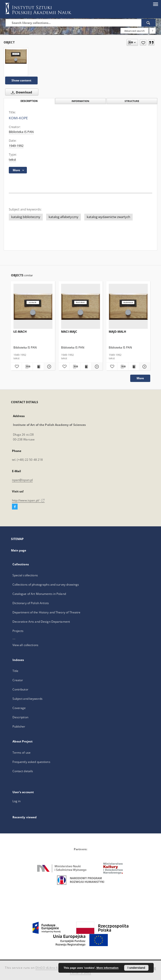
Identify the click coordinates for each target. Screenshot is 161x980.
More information (107, 968)
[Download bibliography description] (27, 367)
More (140, 378)
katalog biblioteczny (26, 217)
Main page (19, 550)
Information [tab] (80, 101)
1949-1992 (16, 146)
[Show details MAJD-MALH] (144, 367)
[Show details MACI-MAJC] (96, 367)
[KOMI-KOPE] (16, 56)
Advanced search (134, 31)
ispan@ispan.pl (22, 480)
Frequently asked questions (31, 762)
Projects (18, 631)
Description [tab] (29, 101)
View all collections (25, 645)
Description (20, 717)
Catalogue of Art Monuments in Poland (39, 594)
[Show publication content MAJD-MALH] (134, 367)
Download (21, 92)
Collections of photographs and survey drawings (46, 585)
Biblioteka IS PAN (21, 132)
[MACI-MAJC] (81, 306)
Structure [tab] (132, 101)
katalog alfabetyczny (64, 217)
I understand (136, 968)
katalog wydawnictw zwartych (108, 217)
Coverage (19, 708)
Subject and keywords (27, 699)
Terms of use (21, 753)
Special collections (25, 575)
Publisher (19, 726)
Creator (18, 680)
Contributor (20, 689)
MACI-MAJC (69, 332)
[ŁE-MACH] (33, 306)
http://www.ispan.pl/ (28, 500)
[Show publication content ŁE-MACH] (38, 367)
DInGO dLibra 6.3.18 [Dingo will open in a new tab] (50, 968)
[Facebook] (15, 507)
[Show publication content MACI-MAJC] (86, 367)
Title (16, 671)
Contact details (23, 771)
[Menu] (155, 4)
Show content (21, 80)
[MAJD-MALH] (128, 306)
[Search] (149, 23)
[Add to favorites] (143, 42)
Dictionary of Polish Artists (31, 603)
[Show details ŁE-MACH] (49, 367)
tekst (12, 160)
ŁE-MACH (20, 332)
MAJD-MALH (117, 332)
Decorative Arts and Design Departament (41, 622)
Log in (17, 801)
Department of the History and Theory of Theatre (47, 612)
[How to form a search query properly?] (152, 31)
